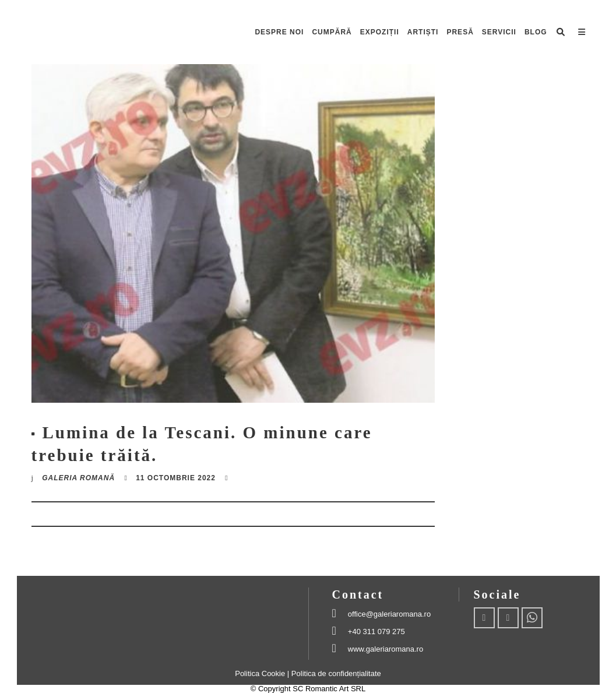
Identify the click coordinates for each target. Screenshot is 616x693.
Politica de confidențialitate (336, 673)
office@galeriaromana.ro (389, 614)
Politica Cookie (261, 673)
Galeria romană (78, 478)
